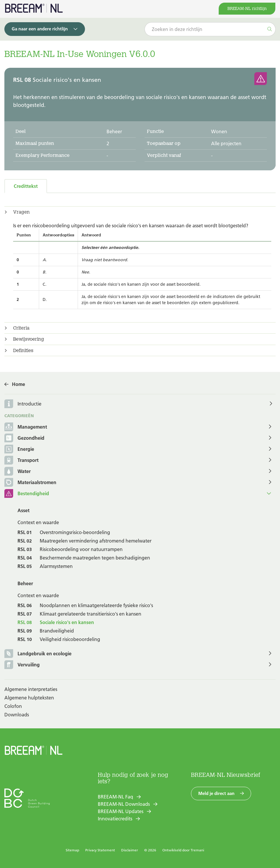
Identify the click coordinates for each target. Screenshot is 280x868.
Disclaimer (130, 850)
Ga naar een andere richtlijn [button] (40, 29)
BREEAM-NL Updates (121, 811)
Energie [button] (19, 449)
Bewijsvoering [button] (29, 339)
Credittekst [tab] (26, 186)
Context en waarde (38, 522)
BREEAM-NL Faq (115, 797)
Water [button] (18, 472)
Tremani (197, 850)
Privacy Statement (100, 850)
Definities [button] (23, 351)
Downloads (17, 715)
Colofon (13, 706)
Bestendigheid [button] (27, 494)
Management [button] (26, 427)
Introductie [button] (29, 404)
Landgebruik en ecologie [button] (38, 654)
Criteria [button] (21, 328)
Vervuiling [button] (22, 665)
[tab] (140, 212)
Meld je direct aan (216, 793)
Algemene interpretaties (31, 689)
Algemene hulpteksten (29, 698)
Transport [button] (21, 461)
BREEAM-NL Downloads (124, 804)
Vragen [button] (21, 212)
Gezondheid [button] (24, 438)
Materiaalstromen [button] (30, 483)
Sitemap (72, 850)
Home (19, 384)
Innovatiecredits (115, 819)
